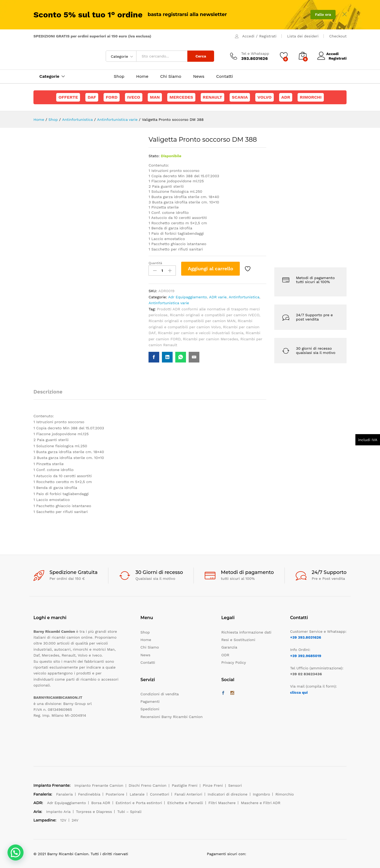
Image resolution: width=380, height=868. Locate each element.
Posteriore (115, 794)
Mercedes (181, 97)
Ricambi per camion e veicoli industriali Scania (201, 333)
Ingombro (262, 794)
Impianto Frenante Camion (99, 785)
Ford (112, 97)
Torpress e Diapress (94, 812)
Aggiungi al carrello (210, 269)
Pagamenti (150, 701)
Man (155, 97)
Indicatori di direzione (228, 794)
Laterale (137, 794)
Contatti (225, 76)
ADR (286, 97)
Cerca (201, 56)
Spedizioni (150, 709)
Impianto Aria (58, 812)
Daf (92, 97)
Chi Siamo (171, 76)
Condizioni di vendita (160, 694)
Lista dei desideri (303, 36)
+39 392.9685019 (306, 656)
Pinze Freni (213, 785)
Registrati (268, 36)
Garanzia (229, 647)
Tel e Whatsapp (255, 53)
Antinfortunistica (244, 297)
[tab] (51, 394)
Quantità (155, 263)
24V (75, 820)
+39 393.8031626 (306, 637)
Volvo (265, 97)
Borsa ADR (101, 803)
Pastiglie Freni (185, 785)
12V (63, 820)
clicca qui (299, 692)
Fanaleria (64, 794)
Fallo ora (323, 14)
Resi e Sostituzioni (238, 640)
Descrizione (48, 392)
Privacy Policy (234, 662)
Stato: (154, 156)
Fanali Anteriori (188, 794)
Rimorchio (285, 794)
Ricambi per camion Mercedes (210, 339)
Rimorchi (311, 97)
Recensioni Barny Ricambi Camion (172, 717)
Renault (213, 97)
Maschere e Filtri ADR (261, 803)
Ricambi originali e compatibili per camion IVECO (214, 315)
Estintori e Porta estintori (139, 803)
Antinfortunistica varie (169, 303)
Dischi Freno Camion (148, 785)
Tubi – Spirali (129, 812)
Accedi (248, 36)
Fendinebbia (89, 794)
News (199, 76)
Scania (240, 97)
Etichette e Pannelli (185, 803)
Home (142, 76)
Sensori (235, 785)
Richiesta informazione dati (246, 632)
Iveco (134, 97)
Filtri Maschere (222, 803)
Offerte (68, 97)
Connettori (159, 794)
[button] (16, 852)
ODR (225, 655)
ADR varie (218, 297)
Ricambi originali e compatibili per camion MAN (192, 321)
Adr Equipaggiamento (187, 297)
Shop (119, 76)
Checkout (338, 36)
